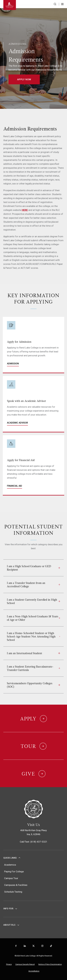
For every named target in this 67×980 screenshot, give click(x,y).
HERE (25, 210)
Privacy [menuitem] (9, 964)
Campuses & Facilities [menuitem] (16, 885)
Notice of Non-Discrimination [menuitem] (50, 964)
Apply (28, 719)
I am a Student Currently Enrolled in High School (33, 601)
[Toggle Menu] (62, 4)
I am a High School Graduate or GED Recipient (33, 568)
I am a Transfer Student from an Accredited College (33, 585)
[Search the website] (55, 4)
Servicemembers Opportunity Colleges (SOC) (33, 685)
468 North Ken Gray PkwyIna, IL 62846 (33, 832)
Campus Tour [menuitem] (11, 878)
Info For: (9, 909)
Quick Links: (10, 858)
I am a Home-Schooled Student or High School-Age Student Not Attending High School (33, 636)
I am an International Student (33, 653)
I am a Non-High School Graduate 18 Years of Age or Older (33, 618)
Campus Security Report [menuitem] (25, 964)
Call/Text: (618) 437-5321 (34, 842)
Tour (28, 746)
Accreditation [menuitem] (34, 971)
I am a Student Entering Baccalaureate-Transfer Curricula (33, 668)
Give (28, 774)
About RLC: (10, 925)
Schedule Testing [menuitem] (13, 892)
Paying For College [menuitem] (14, 871)
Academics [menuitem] (10, 865)
